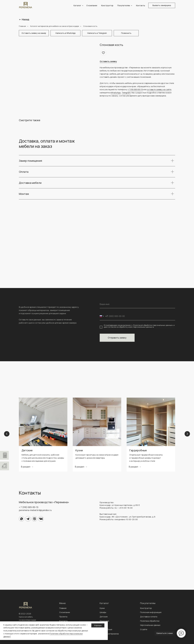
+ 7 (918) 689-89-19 (29, 507)
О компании (92, 5)
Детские (27, 450)
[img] (22, 519)
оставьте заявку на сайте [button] (159, 89)
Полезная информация (151, 612)
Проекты (63, 617)
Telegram (126, 93)
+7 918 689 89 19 (135, 89)
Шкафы (103, 612)
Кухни (79, 450)
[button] (162, 5)
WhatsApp (116, 93)
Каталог (78, 5)
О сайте (144, 629)
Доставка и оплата (149, 617)
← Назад (24, 19)
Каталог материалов (109, 634)
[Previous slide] (7, 434)
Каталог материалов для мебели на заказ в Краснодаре (55, 26)
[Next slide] (187, 434)
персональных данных (150, 625)
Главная (22, 26)
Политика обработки (150, 621)
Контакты (141, 5)
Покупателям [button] (124, 5)
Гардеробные (138, 450)
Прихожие (104, 621)
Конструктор (107, 5)
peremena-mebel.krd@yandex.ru (35, 510)
